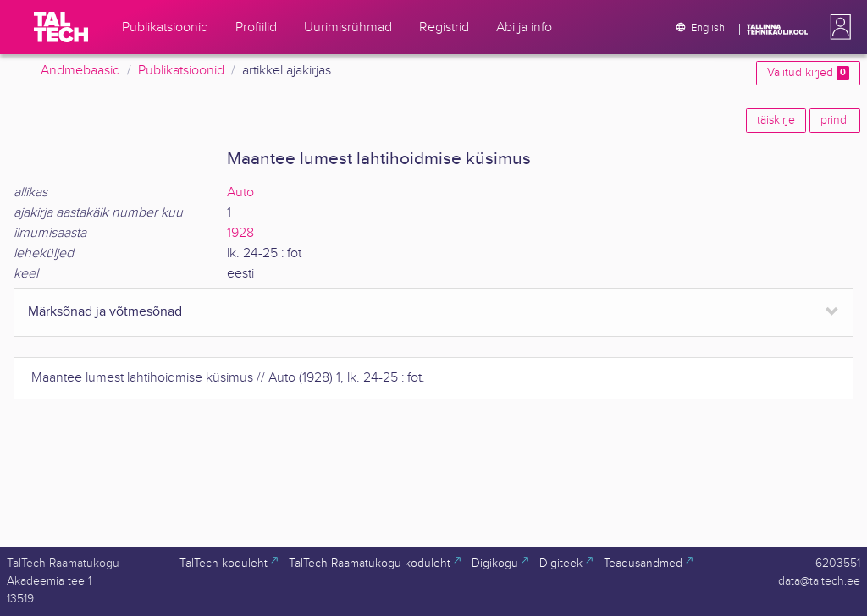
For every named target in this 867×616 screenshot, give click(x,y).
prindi (835, 120)
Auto (240, 192)
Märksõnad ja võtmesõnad (105, 312)
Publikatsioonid (181, 71)
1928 (240, 233)
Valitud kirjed (808, 73)
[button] (837, 27)
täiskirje (776, 120)
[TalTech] (61, 27)
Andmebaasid (80, 71)
